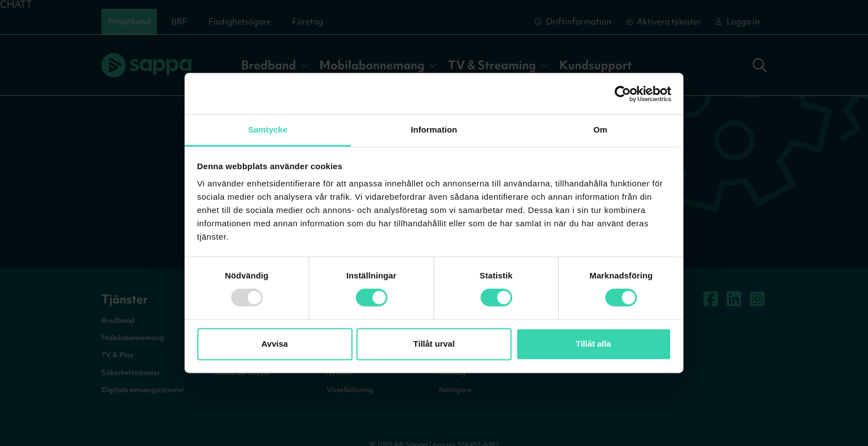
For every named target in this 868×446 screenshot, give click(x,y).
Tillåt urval (434, 344)
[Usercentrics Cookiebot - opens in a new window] (623, 94)
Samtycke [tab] (268, 130)
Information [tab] (434, 130)
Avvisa (275, 344)
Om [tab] (600, 130)
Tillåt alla (594, 344)
